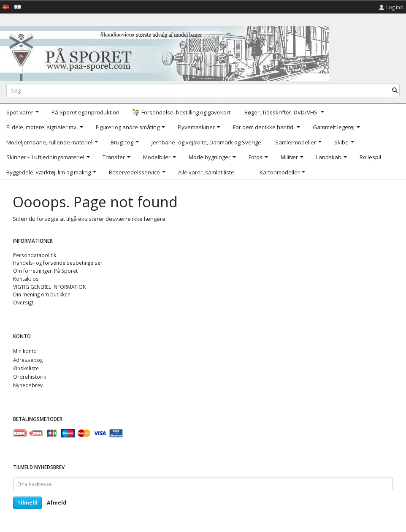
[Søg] (395, 91)
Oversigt (23, 302)
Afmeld (57, 503)
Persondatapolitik (35, 255)
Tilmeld (27, 503)
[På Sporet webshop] (165, 52)
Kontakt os (26, 279)
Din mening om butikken (42, 294)
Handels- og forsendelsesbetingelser (58, 263)
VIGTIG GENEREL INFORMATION (50, 287)
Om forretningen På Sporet (45, 271)
